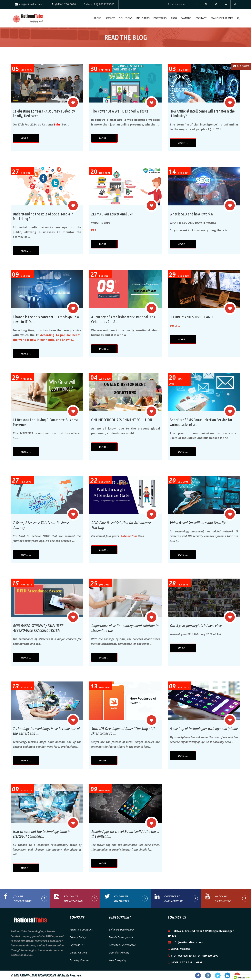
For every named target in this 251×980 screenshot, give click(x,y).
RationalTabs (129, 536)
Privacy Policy (78, 937)
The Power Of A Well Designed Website (120, 111)
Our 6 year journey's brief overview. (196, 626)
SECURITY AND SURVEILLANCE (192, 317)
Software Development (122, 930)
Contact (201, 18)
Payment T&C (77, 945)
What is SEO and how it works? (191, 214)
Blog (174, 18)
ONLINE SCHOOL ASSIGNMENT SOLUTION (122, 420)
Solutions (126, 18)
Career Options (79, 953)
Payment (186, 18)
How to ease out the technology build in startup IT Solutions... (42, 834)
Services (110, 18)
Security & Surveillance (122, 945)
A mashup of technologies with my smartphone (204, 729)
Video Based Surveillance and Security (197, 523)
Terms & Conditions (81, 930)
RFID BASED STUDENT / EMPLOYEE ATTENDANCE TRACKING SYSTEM (38, 628)
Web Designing (118, 960)
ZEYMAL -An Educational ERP (112, 214)
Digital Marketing (119, 953)
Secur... (175, 326)
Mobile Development (121, 937)
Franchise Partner (222, 18)
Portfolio (160, 18)
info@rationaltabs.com (31, 4)
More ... (26, 138)
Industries (143, 18)
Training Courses (80, 960)
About (98, 18)
